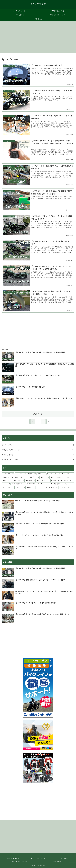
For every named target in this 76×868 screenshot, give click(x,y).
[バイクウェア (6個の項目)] (21, 477)
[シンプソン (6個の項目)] (34, 477)
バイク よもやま (63, 859)
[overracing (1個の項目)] (46, 484)
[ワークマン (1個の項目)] (8, 487)
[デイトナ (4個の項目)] (7, 481)
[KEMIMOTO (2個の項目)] (33, 484)
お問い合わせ (57, 862)
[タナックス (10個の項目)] (68, 474)
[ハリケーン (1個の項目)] (42, 487)
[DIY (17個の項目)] (42, 474)
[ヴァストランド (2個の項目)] (19, 484)
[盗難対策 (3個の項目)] (30, 481)
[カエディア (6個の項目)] (8, 477)
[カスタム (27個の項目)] (21, 474)
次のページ (38, 414)
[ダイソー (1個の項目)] (20, 487)
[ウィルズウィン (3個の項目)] (43, 481)
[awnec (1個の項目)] (53, 487)
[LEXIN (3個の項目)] (55, 481)
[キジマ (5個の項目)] (69, 477)
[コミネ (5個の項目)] (45, 477)
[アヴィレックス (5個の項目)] (57, 477)
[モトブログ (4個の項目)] (19, 481)
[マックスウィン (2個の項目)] (67, 481)
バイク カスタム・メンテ (19, 862)
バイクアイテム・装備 (38, 859)
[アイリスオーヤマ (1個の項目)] (66, 487)
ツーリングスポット (13, 859)
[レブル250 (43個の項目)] (8, 474)
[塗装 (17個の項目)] (32, 474)
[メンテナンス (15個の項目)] (54, 474)
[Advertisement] (38, 36)
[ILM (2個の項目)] (6, 484)
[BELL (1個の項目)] (31, 487)
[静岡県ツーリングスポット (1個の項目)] (64, 484)
